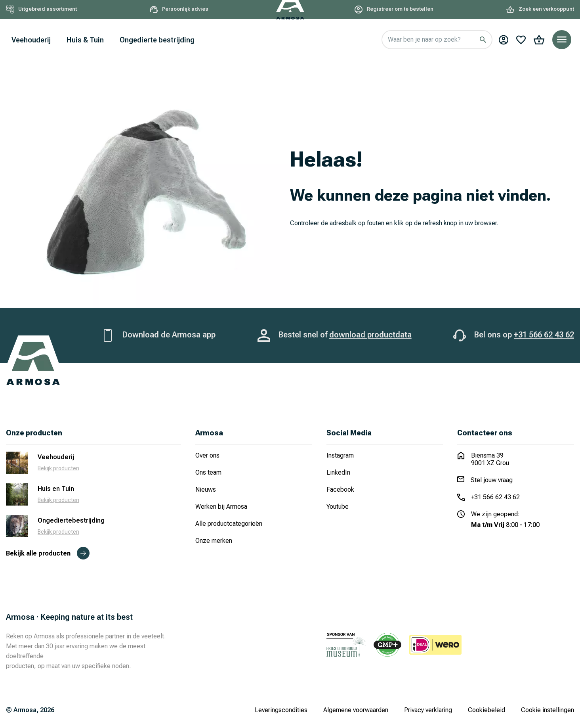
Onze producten (34, 433)
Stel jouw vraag (492, 480)
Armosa (209, 433)
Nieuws (206, 489)
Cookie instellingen (548, 710)
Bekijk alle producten (48, 553)
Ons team (208, 472)
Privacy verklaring (428, 710)
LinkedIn (338, 472)
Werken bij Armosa (221, 507)
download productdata (370, 335)
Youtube (338, 507)
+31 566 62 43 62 (544, 335)
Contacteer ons (485, 433)
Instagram (340, 455)
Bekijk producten (58, 468)
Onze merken (214, 541)
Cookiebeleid (487, 710)
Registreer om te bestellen (394, 9)
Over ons (207, 455)
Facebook (340, 489)
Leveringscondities (281, 710)
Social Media (349, 433)
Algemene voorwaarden (356, 710)
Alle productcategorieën (229, 524)
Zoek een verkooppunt (540, 9)
